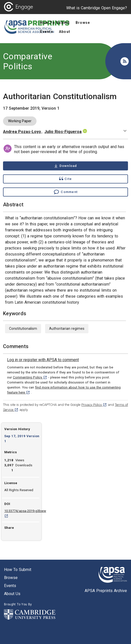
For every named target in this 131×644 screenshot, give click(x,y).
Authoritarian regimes (67, 329)
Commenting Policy (30, 377)
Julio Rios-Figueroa (63, 132)
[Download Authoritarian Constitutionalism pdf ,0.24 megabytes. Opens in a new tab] (65, 166)
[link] (43, 360)
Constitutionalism (23, 329)
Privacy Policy (94, 405)
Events (10, 586)
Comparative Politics (28, 61)
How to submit (18, 570)
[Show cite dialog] (65, 179)
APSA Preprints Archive (106, 591)
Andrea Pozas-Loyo (22, 132)
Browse (11, 578)
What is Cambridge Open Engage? (97, 8)
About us (12, 594)
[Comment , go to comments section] (65, 192)
